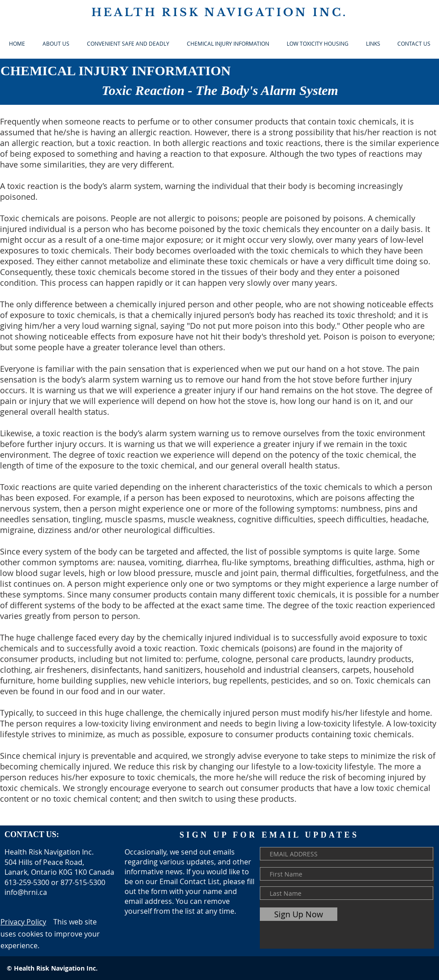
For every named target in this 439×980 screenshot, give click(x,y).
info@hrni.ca (26, 892)
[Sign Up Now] (299, 914)
